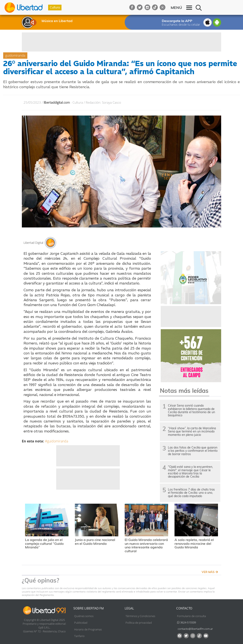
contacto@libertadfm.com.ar (195, 629)
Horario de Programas (88, 629)
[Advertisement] (121, 42)
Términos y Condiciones (140, 616)
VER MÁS (210, 572)
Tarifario (79, 636)
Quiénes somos (84, 616)
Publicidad (81, 623)
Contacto (184, 608)
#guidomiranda (57, 441)
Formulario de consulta (191, 616)
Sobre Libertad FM (89, 608)
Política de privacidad (139, 623)
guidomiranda (15, 55)
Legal (129, 608)
